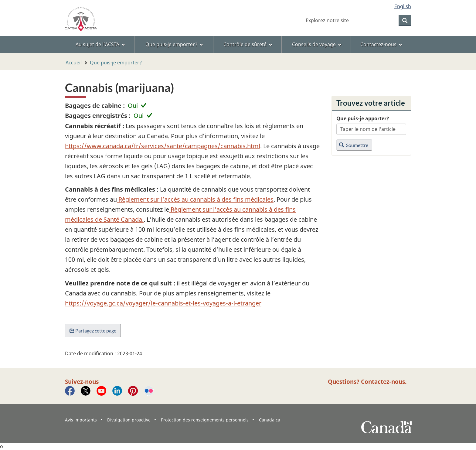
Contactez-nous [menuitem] (381, 44)
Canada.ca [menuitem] (270, 420)
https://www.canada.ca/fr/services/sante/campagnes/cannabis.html (163, 146)
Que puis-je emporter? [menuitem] (174, 44)
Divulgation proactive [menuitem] (129, 420)
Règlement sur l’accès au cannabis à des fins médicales (195, 199)
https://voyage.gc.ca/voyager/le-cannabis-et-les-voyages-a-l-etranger (163, 303)
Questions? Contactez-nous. (367, 382)
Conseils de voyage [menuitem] (317, 44)
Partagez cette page (93, 331)
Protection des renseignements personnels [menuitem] (205, 420)
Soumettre (354, 145)
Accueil (74, 63)
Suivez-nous (82, 382)
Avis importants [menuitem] (81, 420)
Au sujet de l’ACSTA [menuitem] (100, 44)
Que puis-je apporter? (363, 118)
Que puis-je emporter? (116, 63)
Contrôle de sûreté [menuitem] (248, 44)
